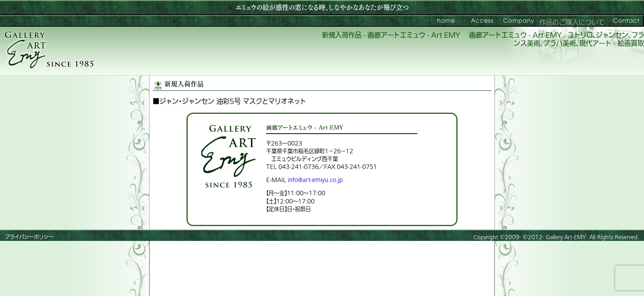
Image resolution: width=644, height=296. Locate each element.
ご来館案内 (482, 21)
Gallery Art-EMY (566, 237)
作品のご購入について (572, 23)
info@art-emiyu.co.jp (315, 180)
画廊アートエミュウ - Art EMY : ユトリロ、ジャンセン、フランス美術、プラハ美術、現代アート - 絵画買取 (557, 40)
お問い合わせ (626, 21)
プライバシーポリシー (29, 237)
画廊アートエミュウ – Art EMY (446, 21)
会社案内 (518, 21)
